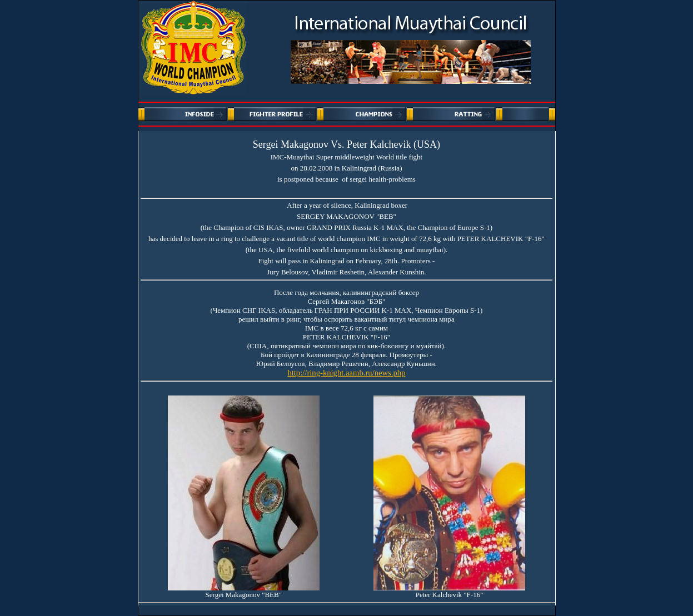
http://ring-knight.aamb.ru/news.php (346, 373)
